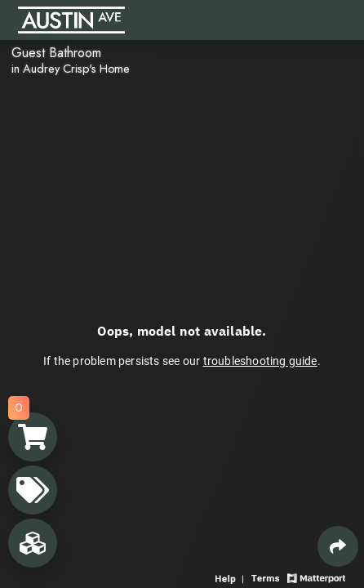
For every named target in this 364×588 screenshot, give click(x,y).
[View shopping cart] (33, 437)
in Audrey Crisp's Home (71, 69)
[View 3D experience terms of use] (267, 577)
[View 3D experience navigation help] (231, 577)
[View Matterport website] (316, 577)
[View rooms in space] (33, 543)
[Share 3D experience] (338, 546)
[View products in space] (33, 490)
